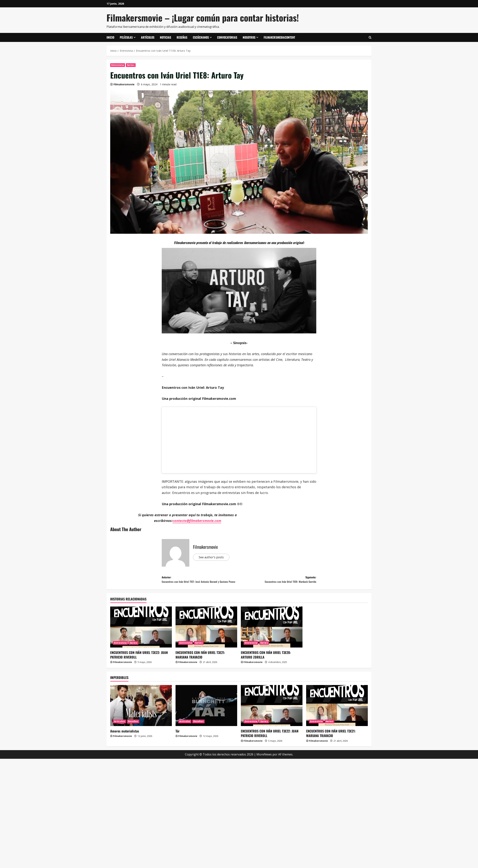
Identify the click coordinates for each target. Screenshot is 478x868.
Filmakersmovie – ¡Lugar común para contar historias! (203, 18)
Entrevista (118, 65)
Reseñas (182, 37)
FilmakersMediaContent (279, 37)
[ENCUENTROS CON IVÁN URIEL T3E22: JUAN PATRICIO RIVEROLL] (141, 635)
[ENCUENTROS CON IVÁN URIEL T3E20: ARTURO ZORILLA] (272, 635)
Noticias (165, 37)
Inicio (110, 37)
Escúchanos (201, 37)
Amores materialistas (125, 739)
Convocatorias (227, 37)
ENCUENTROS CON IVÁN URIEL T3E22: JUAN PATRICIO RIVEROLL (139, 663)
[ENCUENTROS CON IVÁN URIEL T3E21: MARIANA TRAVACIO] (206, 635)
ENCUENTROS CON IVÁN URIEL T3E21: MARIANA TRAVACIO (200, 663)
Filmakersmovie (124, 84)
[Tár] (206, 714)
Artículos (148, 37)
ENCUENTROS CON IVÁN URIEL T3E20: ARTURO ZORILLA (266, 663)
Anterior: (200, 584)
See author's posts (214, 557)
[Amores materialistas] (141, 714)
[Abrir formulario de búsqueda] (370, 38)
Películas (126, 37)
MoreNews (264, 762)
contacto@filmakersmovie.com (197, 521)
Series (131, 65)
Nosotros (249, 37)
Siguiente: (278, 581)
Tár (178, 739)
